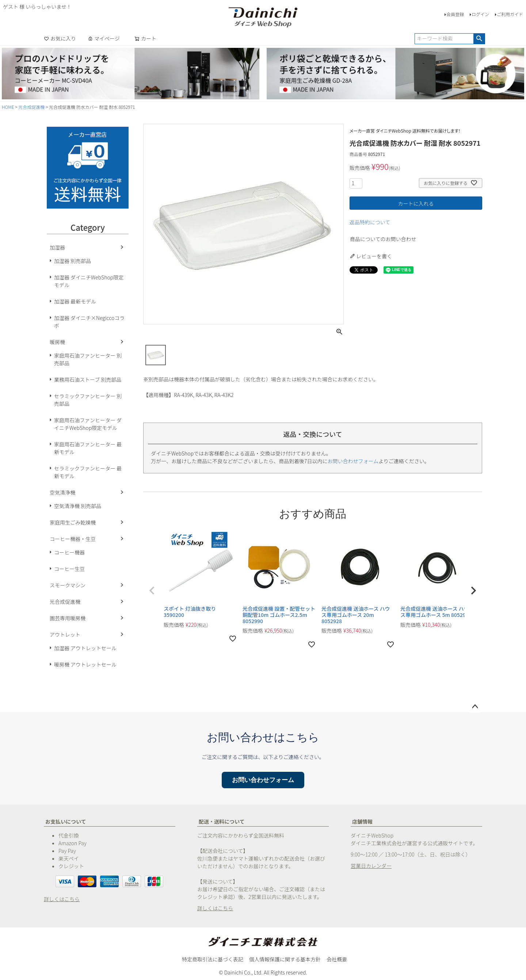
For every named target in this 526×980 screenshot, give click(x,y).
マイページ (104, 38)
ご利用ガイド (510, 14)
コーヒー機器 (69, 552)
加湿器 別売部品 (73, 261)
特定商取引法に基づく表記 (213, 959)
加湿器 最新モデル (75, 301)
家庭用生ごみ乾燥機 (73, 522)
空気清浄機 (62, 492)
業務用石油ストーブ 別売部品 (88, 380)
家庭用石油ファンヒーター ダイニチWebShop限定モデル (88, 424)
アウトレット (65, 634)
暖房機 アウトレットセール (85, 664)
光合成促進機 (31, 107)
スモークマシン (68, 585)
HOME (8, 107)
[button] (152, 591)
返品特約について (370, 222)
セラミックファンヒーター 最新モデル (88, 472)
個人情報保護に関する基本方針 (285, 959)
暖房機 (57, 342)
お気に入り (60, 38)
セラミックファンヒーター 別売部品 (88, 400)
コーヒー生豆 (69, 569)
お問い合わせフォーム (353, 461)
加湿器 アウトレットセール (85, 648)
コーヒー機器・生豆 (73, 539)
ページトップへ (475, 707)
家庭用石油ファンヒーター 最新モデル (88, 448)
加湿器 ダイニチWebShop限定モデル (89, 281)
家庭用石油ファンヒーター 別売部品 (88, 359)
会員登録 (455, 14)
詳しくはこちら (62, 899)
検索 (479, 39)
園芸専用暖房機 (68, 618)
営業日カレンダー (371, 866)
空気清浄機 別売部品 (78, 506)
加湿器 (57, 247)
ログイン (480, 14)
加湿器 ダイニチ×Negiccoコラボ (89, 322)
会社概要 (337, 959)
